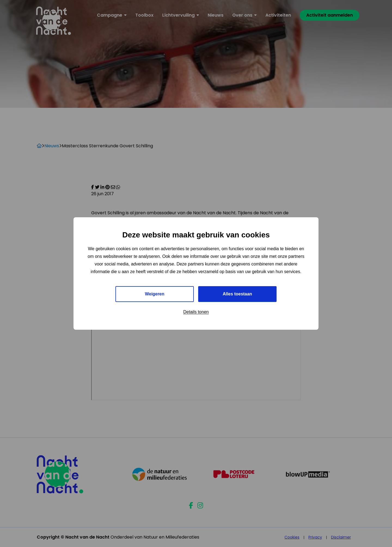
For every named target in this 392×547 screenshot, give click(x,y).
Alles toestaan (237, 294)
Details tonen (196, 312)
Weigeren (155, 294)
